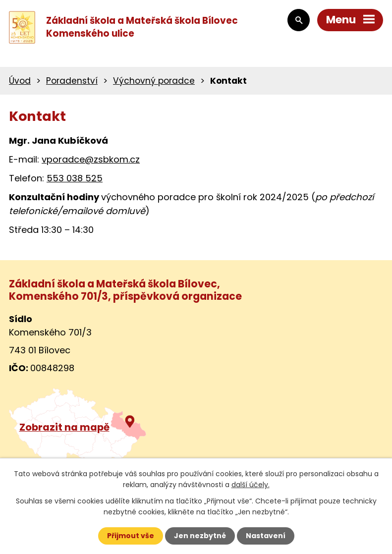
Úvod (20, 81)
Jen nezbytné (200, 536)
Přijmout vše (131, 536)
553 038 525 (75, 178)
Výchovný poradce (154, 81)
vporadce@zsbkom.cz (91, 159)
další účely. (251, 485)
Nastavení (266, 536)
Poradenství (72, 81)
